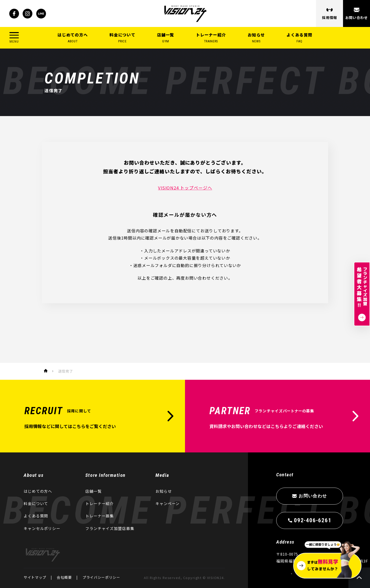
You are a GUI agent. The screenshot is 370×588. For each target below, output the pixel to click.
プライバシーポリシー (101, 577)
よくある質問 (299, 38)
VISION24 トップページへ (185, 188)
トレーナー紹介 (211, 38)
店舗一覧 (166, 38)
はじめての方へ (73, 38)
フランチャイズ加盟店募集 (110, 528)
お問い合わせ (356, 17)
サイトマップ (35, 577)
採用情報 (330, 17)
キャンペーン (168, 503)
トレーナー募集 (100, 516)
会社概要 (64, 577)
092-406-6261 (313, 520)
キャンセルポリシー (42, 528)
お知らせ (256, 38)
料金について (122, 38)
